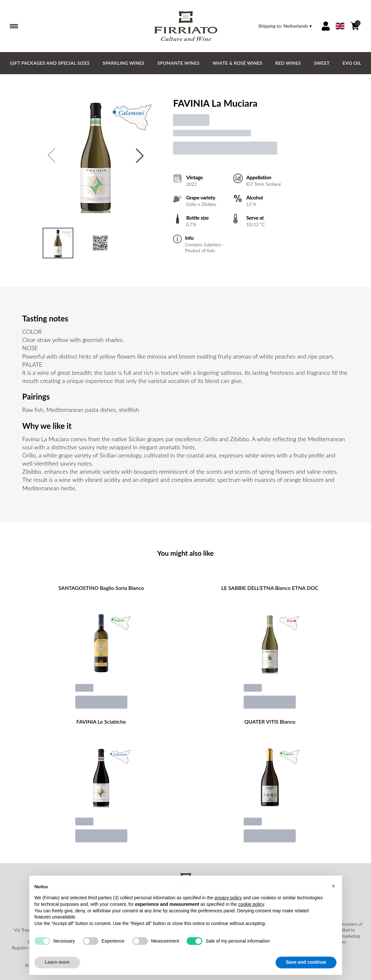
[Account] (326, 26)
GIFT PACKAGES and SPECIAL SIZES (50, 63)
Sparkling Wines (124, 63)
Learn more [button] (57, 969)
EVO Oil (352, 63)
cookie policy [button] (251, 911)
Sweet (322, 63)
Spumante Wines (179, 63)
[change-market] (286, 26)
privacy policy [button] (228, 905)
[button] (334, 892)
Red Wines (288, 63)
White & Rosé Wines (237, 63)
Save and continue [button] (306, 969)
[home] (186, 26)
